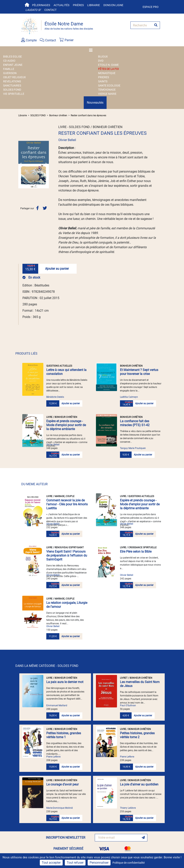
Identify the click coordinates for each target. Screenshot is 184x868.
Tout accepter (51, 863)
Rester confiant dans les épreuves (88, 115)
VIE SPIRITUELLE (14, 94)
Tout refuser (75, 863)
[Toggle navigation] (92, 50)
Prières (78, 5)
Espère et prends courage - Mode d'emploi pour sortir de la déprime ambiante (66, 425)
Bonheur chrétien (58, 115)
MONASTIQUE (107, 73)
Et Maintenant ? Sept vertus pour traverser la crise (139, 372)
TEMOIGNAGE (107, 90)
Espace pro (151, 7)
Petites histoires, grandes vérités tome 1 (64, 735)
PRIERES (104, 77)
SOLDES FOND (12, 90)
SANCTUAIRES (12, 85)
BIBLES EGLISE (13, 57)
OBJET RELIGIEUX (14, 77)
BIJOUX (103, 57)
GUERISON (10, 73)
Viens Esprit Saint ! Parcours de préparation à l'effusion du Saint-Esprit (67, 555)
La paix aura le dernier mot (65, 682)
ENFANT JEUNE (13, 65)
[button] (21, 164)
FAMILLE (9, 69)
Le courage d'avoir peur (62, 784)
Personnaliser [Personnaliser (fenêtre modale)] (99, 863)
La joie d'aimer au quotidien (139, 784)
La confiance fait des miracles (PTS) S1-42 (135, 423)
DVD (101, 61)
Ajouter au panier (57, 269)
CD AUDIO (9, 61)
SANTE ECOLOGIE (109, 85)
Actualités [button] (61, 5)
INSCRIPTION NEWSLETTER (66, 838)
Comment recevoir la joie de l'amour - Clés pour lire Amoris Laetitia (67, 504)
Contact (50, 10)
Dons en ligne (113, 5)
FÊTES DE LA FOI (108, 69)
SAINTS (103, 81)
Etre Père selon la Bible (136, 552)
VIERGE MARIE (107, 94)
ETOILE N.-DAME (108, 65)
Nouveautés (95, 103)
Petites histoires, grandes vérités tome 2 (137, 735)
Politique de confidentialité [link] (129, 863)
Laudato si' (33, 10)
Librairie (94, 5)
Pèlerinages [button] (41, 5)
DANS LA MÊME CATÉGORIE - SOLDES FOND (47, 666)
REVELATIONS (12, 81)
